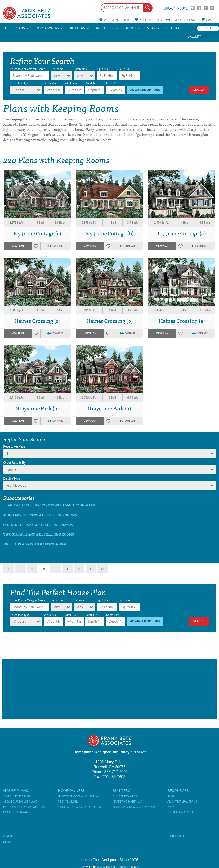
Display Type (12, 479)
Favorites (151, 20)
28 (103, 568)
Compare (184, 20)
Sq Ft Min (102, 69)
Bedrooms (57, 69)
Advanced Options (145, 90)
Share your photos (164, 28)
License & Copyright (182, 812)
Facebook (199, 8)
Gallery (194, 36)
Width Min (50, 83)
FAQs (171, 797)
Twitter (206, 8)
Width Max (71, 83)
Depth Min (91, 83)
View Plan (18, 246)
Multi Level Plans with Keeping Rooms (40, 515)
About (131, 28)
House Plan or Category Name (28, 69)
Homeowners (47, 28)
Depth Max (112, 83)
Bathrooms (80, 69)
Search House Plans (17, 797)
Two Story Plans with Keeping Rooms (38, 534)
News (7, 842)
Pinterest (193, 8)
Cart (210, 20)
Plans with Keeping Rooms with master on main (49, 505)
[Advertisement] (109, 689)
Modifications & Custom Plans (25, 807)
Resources (105, 28)
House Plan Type (20, 83)
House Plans (14, 28)
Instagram (212, 8)
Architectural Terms (182, 802)
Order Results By (14, 463)
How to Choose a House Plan (79, 797)
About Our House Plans (20, 802)
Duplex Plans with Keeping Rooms (36, 544)
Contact (208, 28)
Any (57, 76)
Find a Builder (68, 802)
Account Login (117, 20)
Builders (77, 28)
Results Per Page (14, 447)
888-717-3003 (176, 8)
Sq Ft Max (124, 69)
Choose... (20, 90)
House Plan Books (16, 812)
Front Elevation (18, 485)
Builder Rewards (125, 797)
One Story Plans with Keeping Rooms (38, 524)
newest (12, 470)
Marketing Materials (127, 802)
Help (171, 807)
